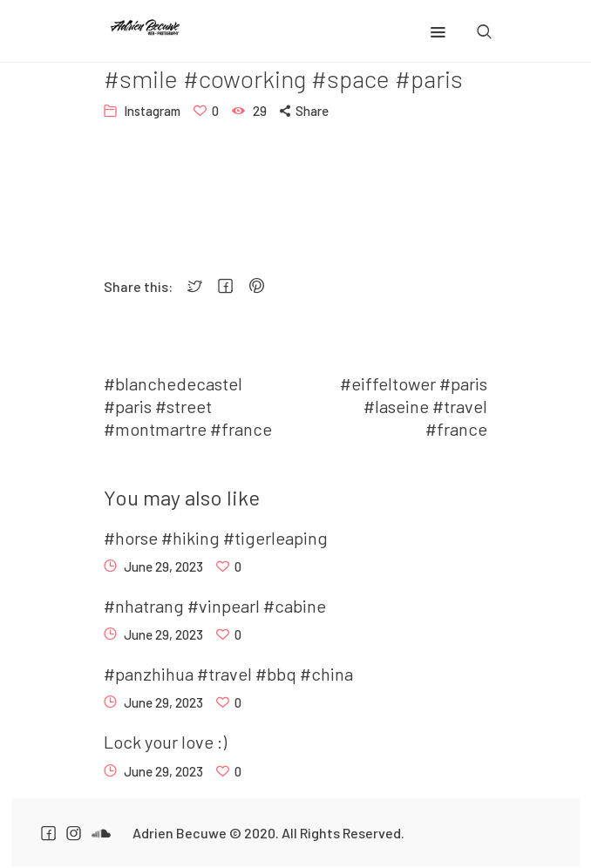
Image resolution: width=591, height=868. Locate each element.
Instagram (152, 111)
